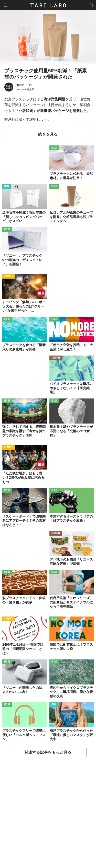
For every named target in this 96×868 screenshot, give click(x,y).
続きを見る (48, 134)
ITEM (7, 187)
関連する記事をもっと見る (48, 752)
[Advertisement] (48, 813)
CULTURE (56, 358)
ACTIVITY (9, 276)
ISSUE (55, 148)
